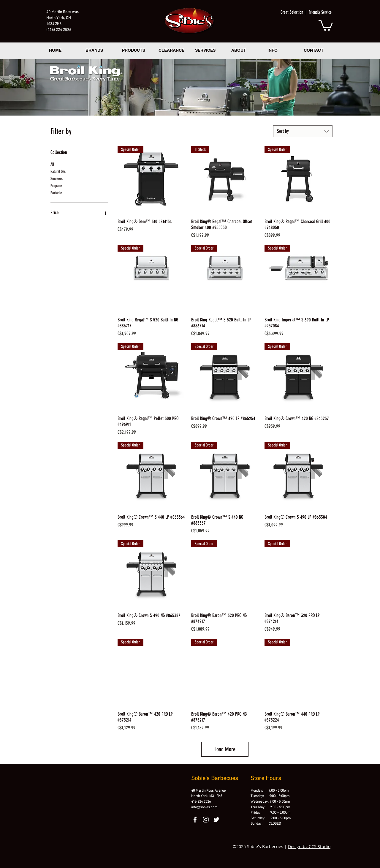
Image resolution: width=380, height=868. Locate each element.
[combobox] (303, 131)
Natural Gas (58, 171)
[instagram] (206, 820)
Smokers (57, 178)
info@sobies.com (204, 807)
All (52, 164)
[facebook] (195, 820)
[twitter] (216, 820)
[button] (326, 25)
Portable (56, 192)
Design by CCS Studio (309, 846)
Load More (225, 749)
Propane (56, 185)
